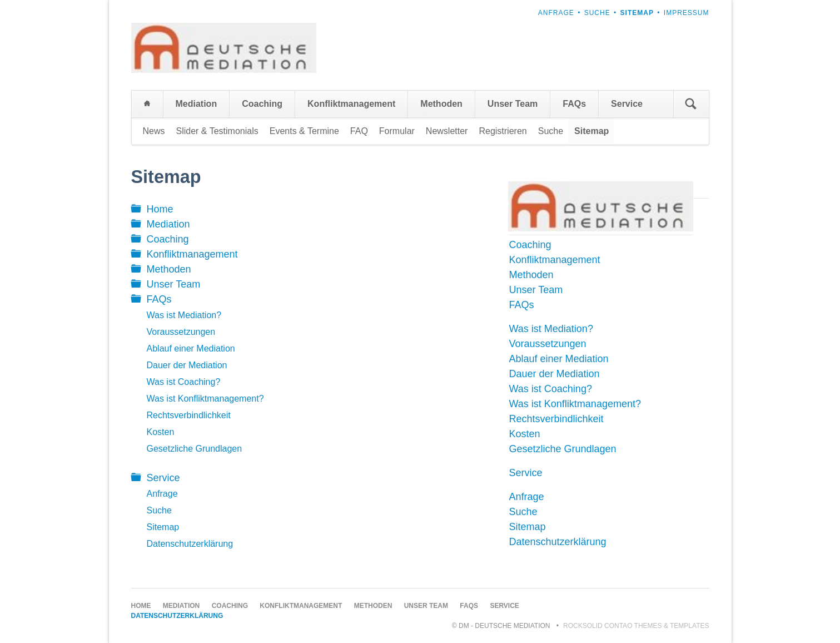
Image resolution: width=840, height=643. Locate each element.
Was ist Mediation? (184, 315)
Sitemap (163, 527)
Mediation (197, 104)
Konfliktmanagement (351, 104)
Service (627, 104)
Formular (397, 131)
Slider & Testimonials (217, 131)
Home (147, 104)
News (154, 131)
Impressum (687, 13)
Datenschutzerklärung (190, 544)
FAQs (574, 104)
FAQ (359, 131)
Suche (597, 13)
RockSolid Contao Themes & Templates (636, 626)
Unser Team (513, 104)
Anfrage (556, 13)
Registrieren (503, 131)
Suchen (691, 104)
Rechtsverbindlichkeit (189, 415)
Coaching (262, 104)
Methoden (441, 104)
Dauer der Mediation (187, 365)
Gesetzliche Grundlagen (195, 449)
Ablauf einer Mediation (191, 348)
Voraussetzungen (181, 332)
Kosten (161, 432)
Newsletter (447, 131)
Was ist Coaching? (184, 382)
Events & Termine (304, 131)
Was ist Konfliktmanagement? (205, 399)
